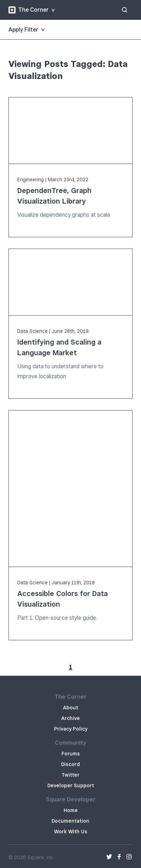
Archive (70, 718)
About (70, 708)
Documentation (70, 821)
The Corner (29, 10)
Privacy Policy (71, 729)
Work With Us (71, 832)
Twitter (70, 775)
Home (71, 810)
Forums (71, 754)
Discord (70, 764)
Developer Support (71, 785)
